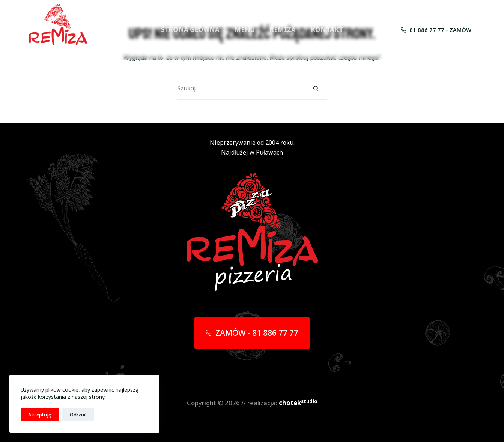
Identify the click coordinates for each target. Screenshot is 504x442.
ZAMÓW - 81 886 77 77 (252, 333)
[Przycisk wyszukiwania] (316, 89)
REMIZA (283, 29)
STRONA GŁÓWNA (190, 29)
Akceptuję (40, 415)
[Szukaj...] (241, 89)
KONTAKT (327, 29)
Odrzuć (78, 415)
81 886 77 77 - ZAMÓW (436, 30)
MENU (245, 29)
